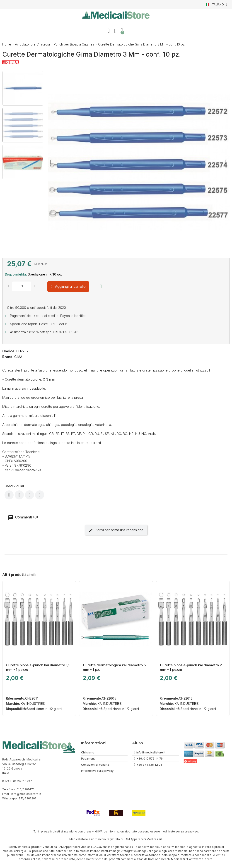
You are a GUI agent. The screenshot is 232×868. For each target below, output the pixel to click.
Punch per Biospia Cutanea (74, 44)
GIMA (18, 357)
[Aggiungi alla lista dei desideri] (101, 286)
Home (7, 44)
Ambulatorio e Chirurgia (32, 44)
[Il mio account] (109, 31)
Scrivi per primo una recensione (116, 530)
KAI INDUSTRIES (32, 704)
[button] (51, 162)
